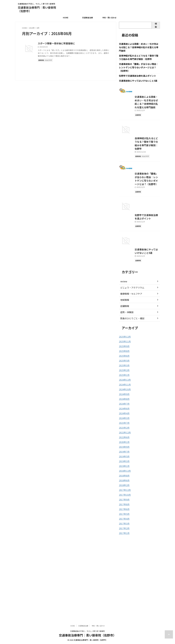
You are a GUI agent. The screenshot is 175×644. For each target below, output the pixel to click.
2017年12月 (124, 569)
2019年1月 (124, 545)
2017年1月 (124, 611)
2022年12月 (124, 513)
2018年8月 (124, 555)
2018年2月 (124, 564)
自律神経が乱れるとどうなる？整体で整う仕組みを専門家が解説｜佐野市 (139, 176)
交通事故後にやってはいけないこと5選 (138, 82)
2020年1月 (124, 522)
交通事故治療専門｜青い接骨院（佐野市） (37, 9)
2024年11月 (124, 466)
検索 (156, 25)
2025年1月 (124, 457)
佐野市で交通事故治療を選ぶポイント (138, 77)
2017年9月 (124, 578)
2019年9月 (124, 527)
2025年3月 (124, 448)
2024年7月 (124, 485)
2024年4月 (124, 494)
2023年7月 (124, 504)
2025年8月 (124, 434)
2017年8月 (124, 583)
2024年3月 (124, 499)
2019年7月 (124, 531)
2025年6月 (124, 438)
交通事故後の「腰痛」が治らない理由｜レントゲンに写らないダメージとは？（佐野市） (139, 68)
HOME (66, 18)
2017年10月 (124, 573)
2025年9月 (124, 429)
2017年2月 (124, 606)
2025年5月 (124, 443)
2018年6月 (124, 559)
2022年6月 (124, 517)
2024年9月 (124, 476)
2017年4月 (124, 597)
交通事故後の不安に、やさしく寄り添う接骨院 (87, 631)
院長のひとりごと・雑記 (131, 401)
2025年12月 (124, 420)
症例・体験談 (126, 395)
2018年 (32, 28)
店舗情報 (124, 389)
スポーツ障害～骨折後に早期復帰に (69, 44)
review (123, 364)
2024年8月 (124, 480)
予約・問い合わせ (109, 18)
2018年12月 (124, 550)
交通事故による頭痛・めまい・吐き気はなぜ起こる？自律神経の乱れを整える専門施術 (139, 48)
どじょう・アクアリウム (131, 371)
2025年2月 (124, 452)
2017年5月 (124, 592)
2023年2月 (124, 508)
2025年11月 (124, 424)
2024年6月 (124, 490)
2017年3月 (124, 601)
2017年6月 (124, 587)
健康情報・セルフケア (130, 377)
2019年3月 (124, 541)
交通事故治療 (87, 18)
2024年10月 (124, 471)
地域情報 (124, 383)
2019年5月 (124, 536)
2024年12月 (124, 462)
